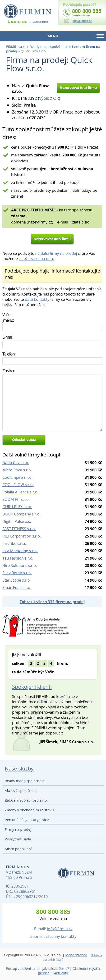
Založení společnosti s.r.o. (26, 800)
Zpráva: (8, 371)
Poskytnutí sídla (18, 839)
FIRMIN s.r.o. (16, 47)
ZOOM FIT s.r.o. (16, 499)
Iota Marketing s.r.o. (20, 551)
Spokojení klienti (32, 687)
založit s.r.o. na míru (37, 259)
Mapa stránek (76, 955)
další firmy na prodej (59, 253)
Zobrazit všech (52, 602)
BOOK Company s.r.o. (21, 514)
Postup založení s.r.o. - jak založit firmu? (37, 969)
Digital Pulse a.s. (17, 521)
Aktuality (61, 973)
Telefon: (9, 354)
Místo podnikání (18, 849)
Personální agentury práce (27, 820)
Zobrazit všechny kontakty (53, 936)
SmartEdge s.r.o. (17, 588)
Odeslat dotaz (24, 440)
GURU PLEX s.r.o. (17, 507)
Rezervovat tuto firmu (78, 88)
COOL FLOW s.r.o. (18, 485)
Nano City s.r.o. (16, 463)
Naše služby (19, 768)
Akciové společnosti (21, 790)
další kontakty (37, 299)
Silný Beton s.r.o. (17, 573)
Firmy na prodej (18, 829)
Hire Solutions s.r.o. (20, 565)
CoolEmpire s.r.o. (17, 477)
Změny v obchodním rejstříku (29, 810)
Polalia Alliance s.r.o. (20, 492)
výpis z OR (49, 98)
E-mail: (8, 337)
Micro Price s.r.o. (17, 470)
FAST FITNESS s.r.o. (19, 529)
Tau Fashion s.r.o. (18, 558)
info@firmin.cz (60, 929)
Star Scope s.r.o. (16, 580)
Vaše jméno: (8, 317)
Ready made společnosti (49, 47)
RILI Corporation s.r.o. (22, 536)
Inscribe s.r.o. (14, 543)
